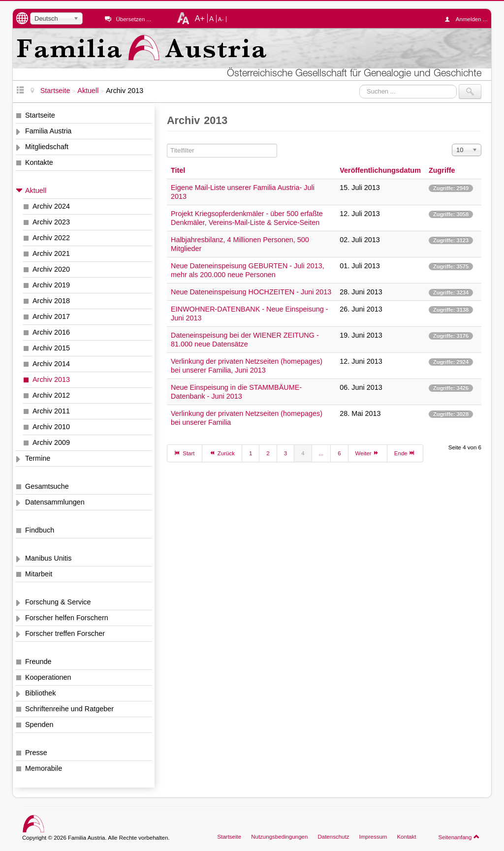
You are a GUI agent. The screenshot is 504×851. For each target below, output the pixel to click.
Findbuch (40, 530)
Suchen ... (360, 84)
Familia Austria (48, 131)
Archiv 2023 (51, 222)
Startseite (40, 115)
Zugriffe (442, 170)
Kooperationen (48, 677)
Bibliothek (40, 693)
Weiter (368, 453)
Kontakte (39, 162)
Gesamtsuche (47, 486)
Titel (178, 170)
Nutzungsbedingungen (279, 837)
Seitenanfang (459, 837)
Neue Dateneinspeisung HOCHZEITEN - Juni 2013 (251, 292)
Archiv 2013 (51, 379)
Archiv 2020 (51, 269)
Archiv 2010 (51, 427)
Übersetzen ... (133, 19)
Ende (405, 453)
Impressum (373, 837)
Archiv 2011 (51, 411)
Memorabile (44, 768)
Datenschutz (333, 837)
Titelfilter (167, 144)
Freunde (38, 662)
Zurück (222, 453)
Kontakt (406, 837)
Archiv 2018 (51, 301)
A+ (200, 18)
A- (221, 19)
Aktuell (36, 190)
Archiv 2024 (51, 206)
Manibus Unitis (48, 558)
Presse (36, 753)
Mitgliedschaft (47, 147)
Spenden (39, 725)
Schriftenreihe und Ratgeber (69, 709)
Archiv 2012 (51, 395)
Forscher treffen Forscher (65, 633)
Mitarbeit (39, 574)
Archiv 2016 (51, 332)
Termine (38, 458)
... (321, 453)
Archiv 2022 (51, 238)
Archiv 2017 (51, 316)
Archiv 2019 (51, 285)
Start (185, 453)
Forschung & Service (58, 602)
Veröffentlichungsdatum (380, 170)
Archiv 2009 (51, 442)
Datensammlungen (55, 502)
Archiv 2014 (51, 364)
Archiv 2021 (51, 253)
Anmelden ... (469, 19)
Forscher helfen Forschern (67, 618)
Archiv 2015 (51, 348)
